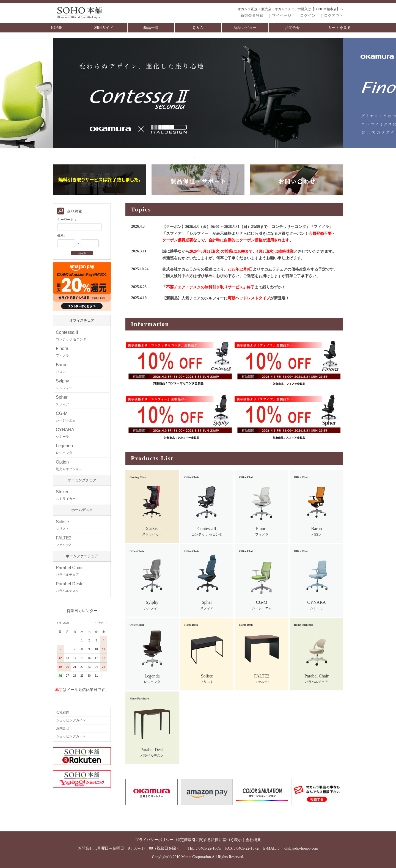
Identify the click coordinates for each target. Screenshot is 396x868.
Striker (66, 495)
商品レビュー (245, 28)
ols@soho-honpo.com (301, 848)
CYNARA (65, 433)
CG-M (66, 417)
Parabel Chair (69, 571)
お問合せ (292, 28)
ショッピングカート (71, 736)
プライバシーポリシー (154, 840)
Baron (62, 368)
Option (69, 465)
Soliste (62, 525)
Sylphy (64, 384)
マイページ (282, 16)
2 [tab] (198, 157)
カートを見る (339, 28)
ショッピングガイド (71, 720)
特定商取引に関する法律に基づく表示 (209, 840)
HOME (57, 28)
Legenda (64, 449)
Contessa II (71, 336)
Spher (62, 400)
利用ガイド (104, 28)
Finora (62, 352)
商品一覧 (151, 28)
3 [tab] (202, 157)
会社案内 (63, 712)
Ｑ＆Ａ (198, 28)
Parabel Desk (69, 587)
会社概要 (253, 840)
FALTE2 (64, 541)
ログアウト (334, 16)
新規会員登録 (252, 16)
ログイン (308, 16)
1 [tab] (194, 157)
